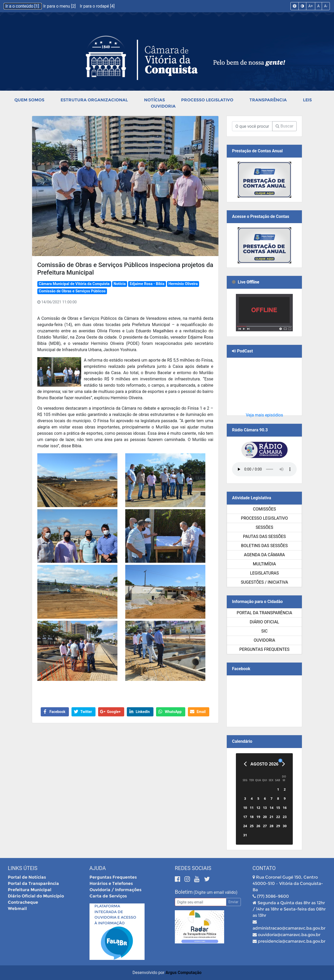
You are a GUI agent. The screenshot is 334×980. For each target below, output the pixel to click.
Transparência (268, 100)
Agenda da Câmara (264, 555)
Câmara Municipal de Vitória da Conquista (74, 284)
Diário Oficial (264, 622)
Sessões (264, 527)
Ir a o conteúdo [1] (23, 6)
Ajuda (98, 868)
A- (326, 6)
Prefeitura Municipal (30, 890)
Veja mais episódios (264, 415)
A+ (311, 6)
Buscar (285, 126)
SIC (264, 631)
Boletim (184, 892)
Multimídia (264, 564)
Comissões (264, 509)
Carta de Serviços (108, 896)
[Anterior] (245, 764)
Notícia (120, 284)
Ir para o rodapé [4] (97, 6)
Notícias (154, 100)
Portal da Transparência (264, 613)
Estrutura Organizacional (94, 100)
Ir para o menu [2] (60, 6)
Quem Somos (29, 100)
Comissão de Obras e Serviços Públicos (72, 291)
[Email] (201, 902)
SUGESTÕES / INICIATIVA (264, 582)
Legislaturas (264, 573)
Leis (307, 100)
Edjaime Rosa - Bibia (147, 284)
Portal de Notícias (27, 877)
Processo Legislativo (207, 100)
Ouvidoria (163, 106)
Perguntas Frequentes (264, 649)
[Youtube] (198, 879)
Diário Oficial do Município (36, 896)
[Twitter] (207, 879)
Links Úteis (23, 868)
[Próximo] (284, 764)
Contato (264, 868)
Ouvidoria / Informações (115, 890)
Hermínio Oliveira (183, 284)
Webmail (17, 909)
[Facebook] (178, 879)
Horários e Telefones (111, 883)
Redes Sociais (193, 868)
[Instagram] (188, 879)
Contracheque (23, 902)
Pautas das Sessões (264, 537)
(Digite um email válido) (216, 892)
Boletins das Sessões (264, 546)
